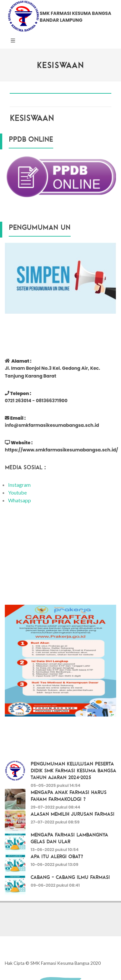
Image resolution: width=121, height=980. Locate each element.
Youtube (17, 492)
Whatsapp (20, 500)
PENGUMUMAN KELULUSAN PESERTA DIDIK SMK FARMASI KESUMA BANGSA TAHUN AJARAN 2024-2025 (73, 770)
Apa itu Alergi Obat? (57, 856)
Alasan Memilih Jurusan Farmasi (73, 814)
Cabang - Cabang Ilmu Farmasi (70, 877)
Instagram (19, 485)
